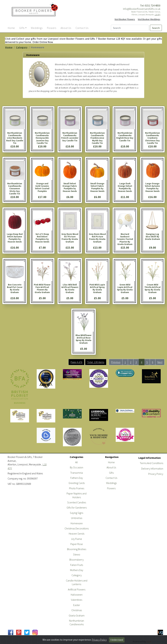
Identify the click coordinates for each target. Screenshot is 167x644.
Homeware (77, 523)
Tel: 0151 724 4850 (150, 5)
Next (160, 362)
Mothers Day (77, 570)
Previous (116, 362)
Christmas (77, 610)
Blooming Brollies (77, 549)
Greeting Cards (77, 483)
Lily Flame (77, 539)
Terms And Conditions (151, 463)
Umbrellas (77, 518)
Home (9, 47)
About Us (111, 467)
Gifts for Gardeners (77, 508)
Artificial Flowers (77, 589)
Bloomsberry (77, 560)
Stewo (77, 554)
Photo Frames (77, 488)
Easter (77, 605)
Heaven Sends (77, 534)
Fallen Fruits (77, 565)
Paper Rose (77, 544)
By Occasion (77, 467)
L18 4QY (158, 15)
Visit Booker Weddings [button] (149, 19)
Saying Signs (77, 513)
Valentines (77, 600)
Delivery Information (152, 469)
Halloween (77, 595)
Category (22, 47)
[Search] (130, 28)
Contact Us (111, 478)
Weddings (111, 483)
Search (156, 28)
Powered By (149, 642)
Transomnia (77, 473)
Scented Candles (77, 502)
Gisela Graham (77, 615)
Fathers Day (77, 478)
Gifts (111, 473)
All (77, 462)
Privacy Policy (156, 474)
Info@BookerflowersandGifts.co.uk (142, 9)
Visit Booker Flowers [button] (125, 19)
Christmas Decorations (77, 528)
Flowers (111, 488)
